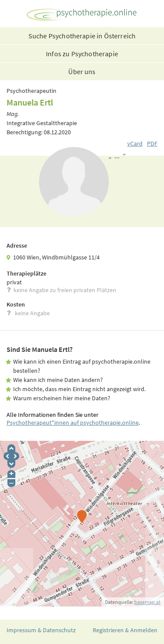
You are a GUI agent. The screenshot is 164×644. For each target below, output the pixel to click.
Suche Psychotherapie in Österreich (82, 36)
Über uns (82, 72)
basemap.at (147, 602)
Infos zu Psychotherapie (82, 54)
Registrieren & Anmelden (125, 630)
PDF (152, 143)
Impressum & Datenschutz (41, 630)
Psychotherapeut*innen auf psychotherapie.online (73, 423)
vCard (135, 143)
